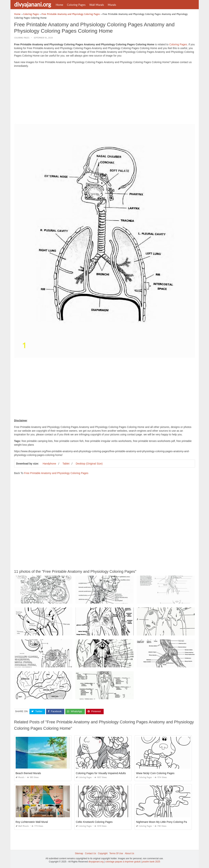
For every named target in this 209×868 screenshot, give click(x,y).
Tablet (66, 464)
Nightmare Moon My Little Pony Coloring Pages (164, 822)
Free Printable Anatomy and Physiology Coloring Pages (56, 473)
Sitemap (79, 853)
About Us (129, 853)
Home (59, 5)
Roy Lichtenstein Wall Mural (32, 822)
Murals (112, 5)
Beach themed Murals (28, 773)
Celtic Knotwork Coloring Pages (94, 822)
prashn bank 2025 (151, 862)
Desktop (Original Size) (89, 464)
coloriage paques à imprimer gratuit (123, 862)
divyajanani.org (33, 4)
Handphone (49, 464)
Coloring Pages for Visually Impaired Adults (101, 773)
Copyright (103, 853)
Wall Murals (97, 5)
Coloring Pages (76, 5)
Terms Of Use (116, 853)
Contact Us (91, 853)
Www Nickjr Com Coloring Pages (155, 773)
